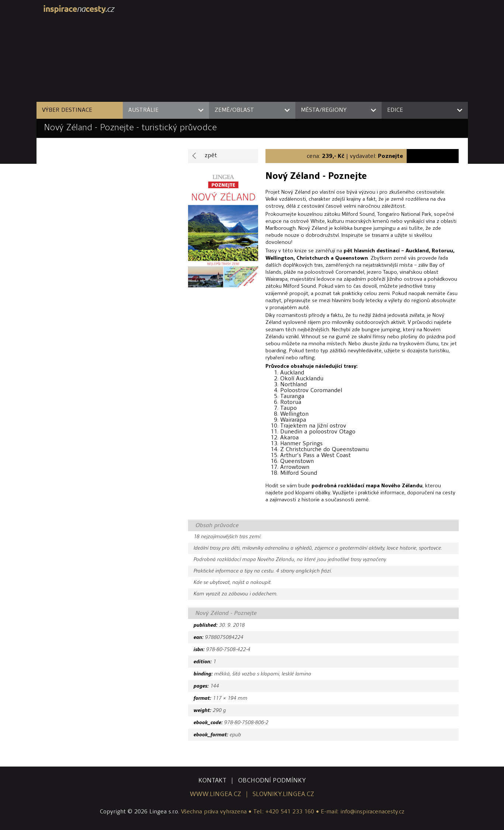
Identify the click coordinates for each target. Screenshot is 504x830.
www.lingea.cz (215, 794)
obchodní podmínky (272, 781)
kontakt (212, 781)
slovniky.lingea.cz (283, 794)
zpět (211, 156)
